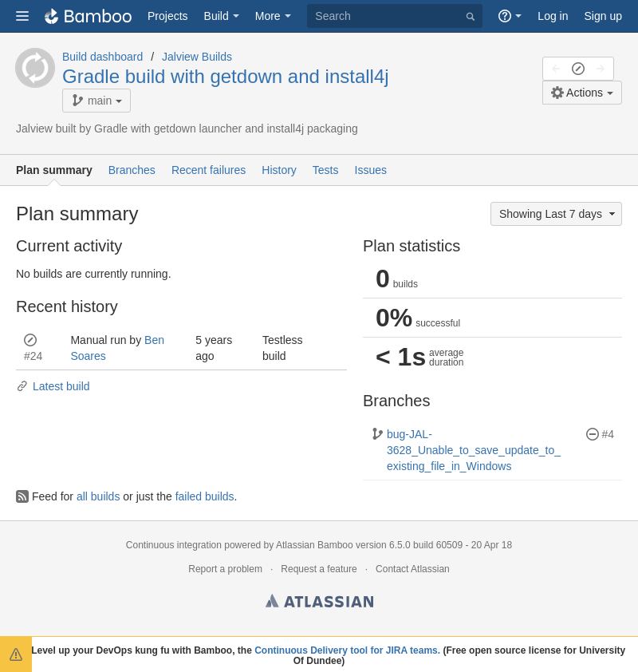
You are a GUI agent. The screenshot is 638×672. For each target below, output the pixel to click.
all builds (98, 496)
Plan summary (54, 170)
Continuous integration (174, 545)
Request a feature (319, 569)
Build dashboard (102, 57)
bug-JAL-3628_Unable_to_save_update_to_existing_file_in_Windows (466, 450)
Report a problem (225, 569)
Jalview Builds (197, 57)
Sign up (603, 16)
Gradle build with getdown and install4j (226, 76)
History (279, 170)
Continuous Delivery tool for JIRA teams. (347, 650)
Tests (326, 170)
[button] (22, 16)
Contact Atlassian (413, 569)
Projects (168, 16)
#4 (608, 434)
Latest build (53, 386)
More (268, 16)
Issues (371, 170)
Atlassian (319, 603)
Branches (132, 170)
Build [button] (217, 16)
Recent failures (209, 170)
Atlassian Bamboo (315, 545)
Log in (553, 16)
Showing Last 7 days (559, 214)
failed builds (205, 496)
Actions (577, 93)
